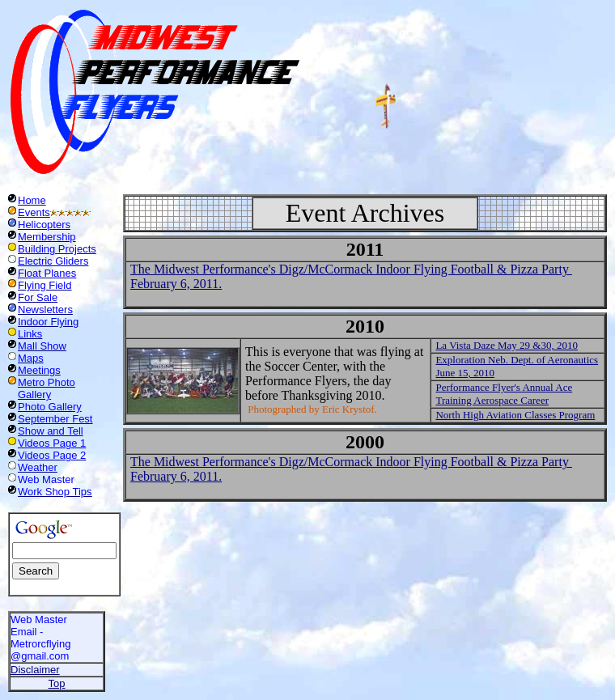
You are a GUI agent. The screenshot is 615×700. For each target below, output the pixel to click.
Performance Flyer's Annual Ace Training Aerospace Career (504, 394)
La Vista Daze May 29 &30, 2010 (507, 345)
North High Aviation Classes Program (515, 415)
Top (57, 683)
